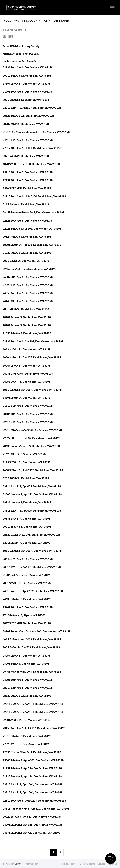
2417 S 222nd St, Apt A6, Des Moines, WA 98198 (32, 833)
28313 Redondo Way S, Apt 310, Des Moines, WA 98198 (36, 809)
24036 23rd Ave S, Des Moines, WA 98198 (28, 374)
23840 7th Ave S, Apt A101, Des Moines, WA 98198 (33, 760)
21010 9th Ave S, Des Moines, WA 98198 (27, 736)
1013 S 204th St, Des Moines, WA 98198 (27, 349)
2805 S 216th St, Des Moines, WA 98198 (27, 656)
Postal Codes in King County (19, 61)
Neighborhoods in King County (21, 54)
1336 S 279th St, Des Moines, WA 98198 (27, 84)
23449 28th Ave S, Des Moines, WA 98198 (28, 607)
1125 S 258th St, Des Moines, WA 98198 (27, 462)
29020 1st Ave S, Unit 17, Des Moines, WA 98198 (32, 817)
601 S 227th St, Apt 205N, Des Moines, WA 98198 (32, 390)
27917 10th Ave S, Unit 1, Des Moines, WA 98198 (32, 148)
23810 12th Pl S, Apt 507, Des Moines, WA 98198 (32, 108)
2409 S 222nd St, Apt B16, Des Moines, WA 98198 (32, 825)
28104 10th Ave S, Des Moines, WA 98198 (28, 414)
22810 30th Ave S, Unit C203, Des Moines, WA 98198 (34, 801)
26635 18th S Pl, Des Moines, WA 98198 (26, 519)
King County (31, 21)
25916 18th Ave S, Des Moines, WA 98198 (28, 172)
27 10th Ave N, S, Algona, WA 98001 (24, 615)
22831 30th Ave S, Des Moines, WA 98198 (28, 67)
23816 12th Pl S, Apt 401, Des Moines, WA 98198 (32, 567)
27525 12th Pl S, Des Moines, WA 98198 (26, 744)
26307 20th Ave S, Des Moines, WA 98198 (28, 277)
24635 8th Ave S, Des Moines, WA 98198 (27, 599)
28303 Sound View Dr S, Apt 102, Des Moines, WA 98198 (37, 631)
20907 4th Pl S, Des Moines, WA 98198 (26, 124)
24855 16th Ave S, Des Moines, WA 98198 (28, 293)
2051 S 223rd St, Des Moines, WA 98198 (27, 583)
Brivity (18, 864)
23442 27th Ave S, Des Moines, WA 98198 (28, 559)
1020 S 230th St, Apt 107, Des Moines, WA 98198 (32, 357)
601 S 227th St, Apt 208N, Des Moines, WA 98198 (32, 551)
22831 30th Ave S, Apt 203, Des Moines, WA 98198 (33, 341)
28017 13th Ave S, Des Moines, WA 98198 (28, 688)
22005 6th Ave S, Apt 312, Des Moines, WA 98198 (32, 494)
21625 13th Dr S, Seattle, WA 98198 (24, 454)
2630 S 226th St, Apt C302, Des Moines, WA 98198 (33, 470)
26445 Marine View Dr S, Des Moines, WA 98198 (32, 672)
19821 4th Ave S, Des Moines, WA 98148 (27, 502)
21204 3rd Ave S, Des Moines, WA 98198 (27, 575)
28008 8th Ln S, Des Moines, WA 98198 (26, 664)
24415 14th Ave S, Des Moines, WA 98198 (28, 140)
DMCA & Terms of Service (92, 864)
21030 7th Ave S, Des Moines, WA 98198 (27, 253)
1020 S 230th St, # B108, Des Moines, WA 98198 (31, 164)
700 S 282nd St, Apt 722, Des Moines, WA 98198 (31, 647)
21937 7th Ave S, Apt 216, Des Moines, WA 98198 (32, 768)
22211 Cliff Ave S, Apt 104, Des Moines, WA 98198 (33, 704)
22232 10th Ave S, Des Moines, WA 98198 (28, 180)
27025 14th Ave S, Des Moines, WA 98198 (28, 285)
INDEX (7, 21)
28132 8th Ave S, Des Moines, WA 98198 (27, 696)
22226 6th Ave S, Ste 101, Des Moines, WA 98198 (32, 229)
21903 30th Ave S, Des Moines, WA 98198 (28, 92)
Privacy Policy (69, 864)
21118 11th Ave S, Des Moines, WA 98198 (28, 406)
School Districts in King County (21, 46)
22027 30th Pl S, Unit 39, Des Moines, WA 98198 (31, 438)
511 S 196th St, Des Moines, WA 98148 (26, 204)
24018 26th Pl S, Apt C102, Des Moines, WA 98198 (33, 591)
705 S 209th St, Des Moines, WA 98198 (26, 309)
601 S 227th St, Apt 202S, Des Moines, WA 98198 (32, 639)
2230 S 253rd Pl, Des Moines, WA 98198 (27, 720)
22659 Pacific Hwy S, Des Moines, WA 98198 (29, 269)
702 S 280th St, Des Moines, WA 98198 (26, 100)
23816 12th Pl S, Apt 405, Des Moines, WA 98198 (32, 486)
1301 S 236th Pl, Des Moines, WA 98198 (26, 543)
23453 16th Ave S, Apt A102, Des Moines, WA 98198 (34, 728)
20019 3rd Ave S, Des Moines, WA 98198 (27, 527)
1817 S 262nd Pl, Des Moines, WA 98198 (27, 623)
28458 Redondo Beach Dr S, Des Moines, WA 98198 (33, 212)
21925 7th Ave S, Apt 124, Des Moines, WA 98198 (32, 776)
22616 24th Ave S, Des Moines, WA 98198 (28, 422)
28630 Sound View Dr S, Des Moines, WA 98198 (31, 446)
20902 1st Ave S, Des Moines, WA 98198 (27, 317)
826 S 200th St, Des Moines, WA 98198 (26, 478)
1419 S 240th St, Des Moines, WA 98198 (27, 398)
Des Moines (62, 21)
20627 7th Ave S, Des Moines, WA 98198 (27, 237)
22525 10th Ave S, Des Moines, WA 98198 (28, 221)
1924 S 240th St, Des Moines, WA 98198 (27, 366)
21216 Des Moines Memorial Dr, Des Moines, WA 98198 (36, 132)
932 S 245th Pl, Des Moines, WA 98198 (26, 156)
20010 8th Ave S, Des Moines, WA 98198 (27, 76)
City (47, 21)
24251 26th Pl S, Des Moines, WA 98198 (26, 382)
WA (16, 21)
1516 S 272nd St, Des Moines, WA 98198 (27, 188)
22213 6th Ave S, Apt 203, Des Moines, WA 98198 (32, 430)
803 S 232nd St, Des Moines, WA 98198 (26, 261)
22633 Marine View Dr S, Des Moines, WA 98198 (32, 752)
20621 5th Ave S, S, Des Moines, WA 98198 (28, 116)
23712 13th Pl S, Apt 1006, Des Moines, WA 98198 (33, 784)
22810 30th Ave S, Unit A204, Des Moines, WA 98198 (34, 196)
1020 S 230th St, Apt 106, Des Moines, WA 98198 (32, 245)
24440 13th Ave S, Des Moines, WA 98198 (28, 301)
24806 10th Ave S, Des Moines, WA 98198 (28, 680)
